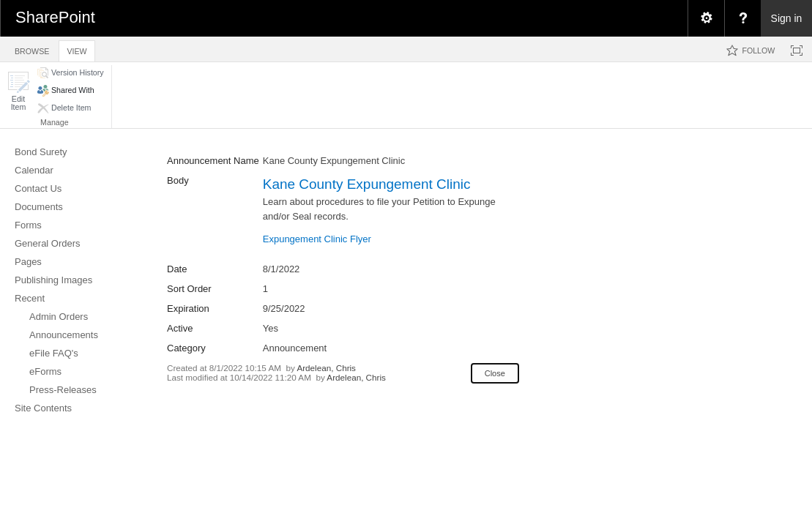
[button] (18, 91)
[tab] (32, 49)
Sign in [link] (787, 18)
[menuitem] (706, 18)
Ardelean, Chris (326, 368)
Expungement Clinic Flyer (317, 239)
